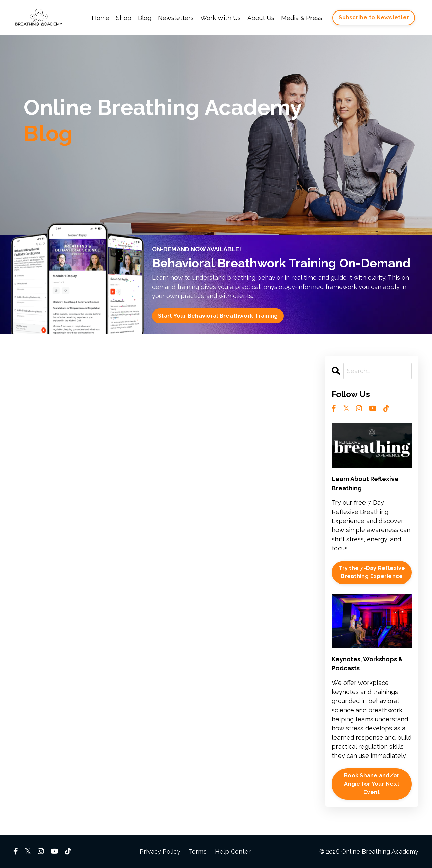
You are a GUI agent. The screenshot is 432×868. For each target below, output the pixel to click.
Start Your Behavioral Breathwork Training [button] (218, 316)
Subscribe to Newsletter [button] (374, 17)
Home (101, 18)
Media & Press (302, 18)
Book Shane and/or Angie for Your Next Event (372, 784)
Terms (198, 852)
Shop (124, 18)
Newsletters (176, 18)
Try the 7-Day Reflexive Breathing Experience (372, 572)
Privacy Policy (160, 852)
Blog (145, 18)
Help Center (233, 852)
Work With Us (221, 18)
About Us (261, 18)
